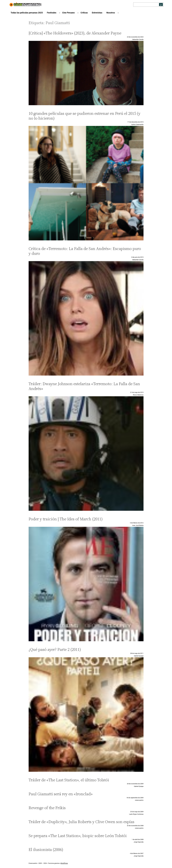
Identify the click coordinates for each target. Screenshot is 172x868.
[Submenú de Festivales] (60, 13)
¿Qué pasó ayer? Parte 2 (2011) (55, 649)
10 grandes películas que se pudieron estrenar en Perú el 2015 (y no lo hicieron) (85, 116)
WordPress (64, 863)
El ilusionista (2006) (46, 850)
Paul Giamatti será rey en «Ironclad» (61, 794)
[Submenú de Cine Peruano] (78, 13)
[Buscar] (161, 5)
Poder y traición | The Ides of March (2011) (66, 519)
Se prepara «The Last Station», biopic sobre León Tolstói (78, 836)
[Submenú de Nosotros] (118, 13)
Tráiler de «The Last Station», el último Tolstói (69, 780)
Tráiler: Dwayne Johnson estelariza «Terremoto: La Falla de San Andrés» (84, 386)
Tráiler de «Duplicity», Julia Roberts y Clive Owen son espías (81, 822)
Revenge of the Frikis (47, 808)
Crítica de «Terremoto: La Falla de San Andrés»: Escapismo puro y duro (85, 251)
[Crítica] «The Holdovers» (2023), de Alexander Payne (75, 33)
